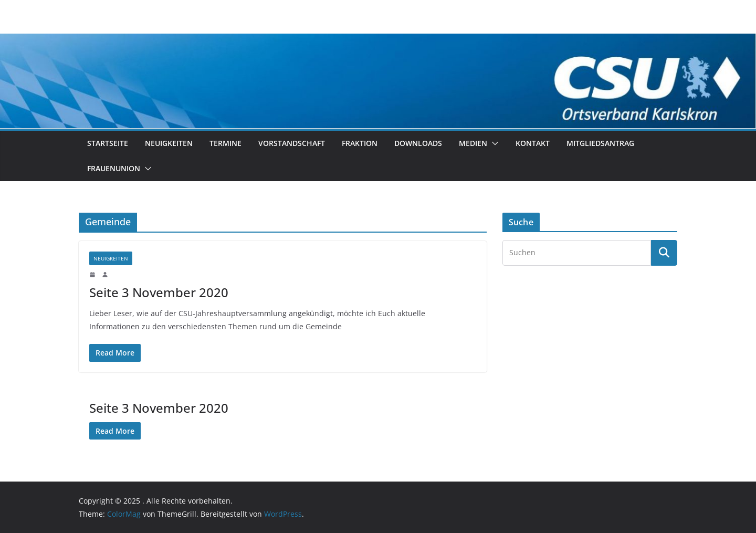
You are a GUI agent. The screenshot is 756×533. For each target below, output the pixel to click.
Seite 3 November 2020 (159, 292)
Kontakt (533, 143)
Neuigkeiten (169, 143)
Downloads (418, 143)
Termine (225, 143)
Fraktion (360, 143)
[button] (493, 143)
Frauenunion (114, 168)
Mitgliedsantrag (600, 143)
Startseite (108, 143)
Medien (473, 143)
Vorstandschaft (292, 143)
